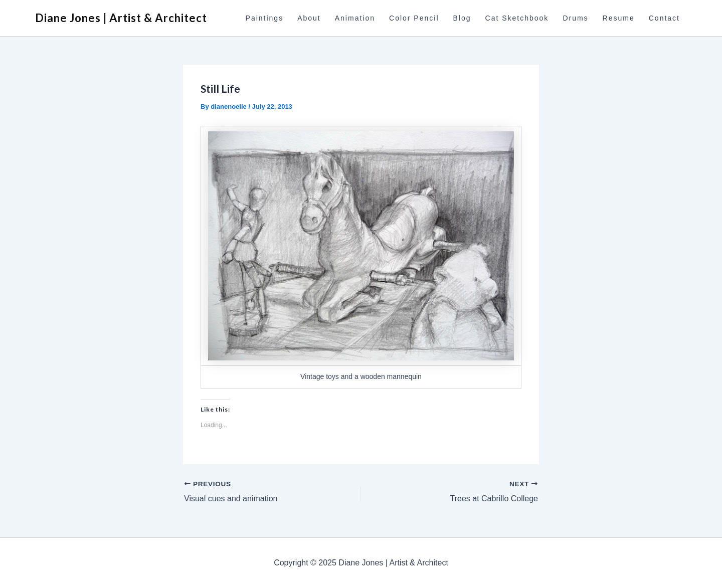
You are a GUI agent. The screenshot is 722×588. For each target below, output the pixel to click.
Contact (664, 18)
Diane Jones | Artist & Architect (121, 18)
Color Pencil (414, 18)
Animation (355, 18)
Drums (575, 18)
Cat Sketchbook (517, 18)
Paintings (265, 18)
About (309, 18)
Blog (462, 18)
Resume (619, 18)
